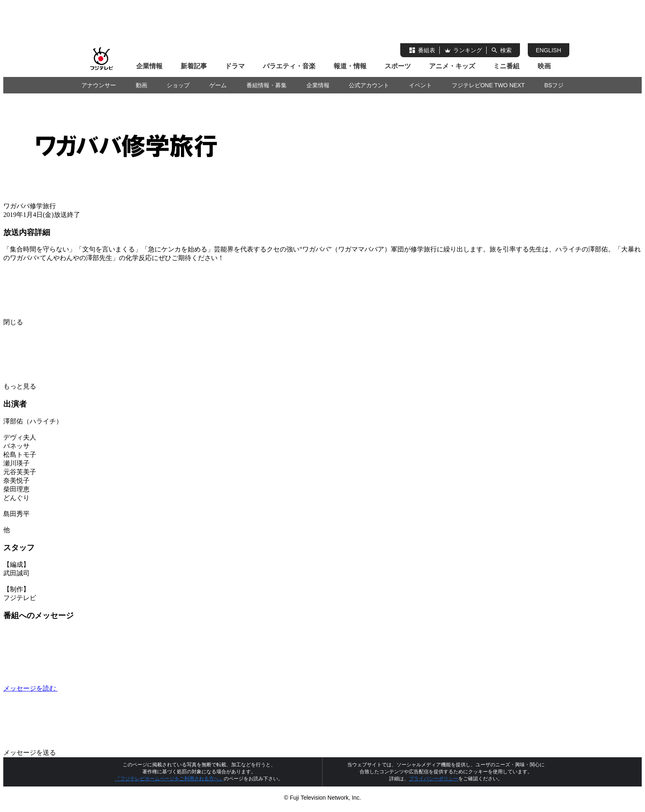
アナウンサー (99, 85)
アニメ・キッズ (452, 66)
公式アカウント (369, 85)
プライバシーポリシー (434, 779)
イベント (420, 85)
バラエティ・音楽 (289, 66)
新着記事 (194, 66)
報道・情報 (350, 66)
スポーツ (398, 66)
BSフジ (554, 85)
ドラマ (235, 66)
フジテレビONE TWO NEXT (488, 85)
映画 (544, 66)
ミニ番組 (506, 66)
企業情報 (149, 66)
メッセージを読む (92, 688)
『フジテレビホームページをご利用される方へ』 (169, 779)
